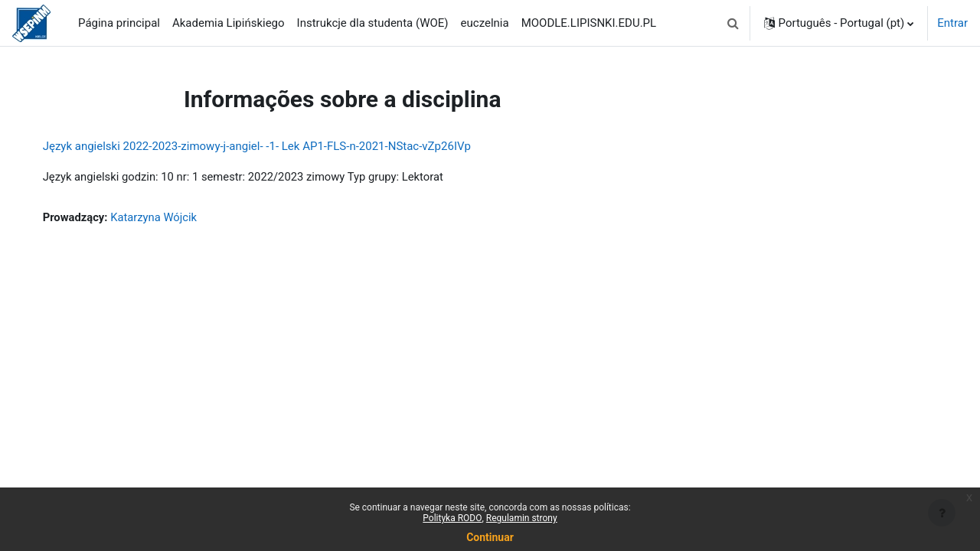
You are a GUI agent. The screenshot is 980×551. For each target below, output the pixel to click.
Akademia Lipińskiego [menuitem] (229, 23)
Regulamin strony (522, 518)
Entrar (952, 23)
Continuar (490, 537)
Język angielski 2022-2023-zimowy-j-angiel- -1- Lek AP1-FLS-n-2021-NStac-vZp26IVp (272, 146)
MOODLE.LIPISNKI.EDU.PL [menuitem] (589, 23)
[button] (733, 23)
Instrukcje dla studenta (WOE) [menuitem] (373, 23)
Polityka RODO (452, 518)
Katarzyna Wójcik (171, 218)
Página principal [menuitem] (119, 23)
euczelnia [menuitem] (485, 23)
